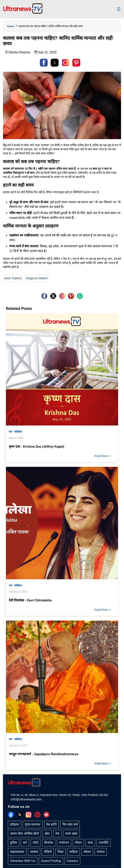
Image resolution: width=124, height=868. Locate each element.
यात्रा (90, 843)
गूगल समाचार (33, 824)
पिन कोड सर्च (70, 824)
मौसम (78, 843)
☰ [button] (119, 9)
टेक (57, 834)
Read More (103, 456)
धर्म (10, 432)
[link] (65, 63)
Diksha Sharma (17, 52)
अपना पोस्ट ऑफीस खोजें (24, 834)
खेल (47, 834)
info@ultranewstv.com (26, 799)
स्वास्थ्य (34, 852)
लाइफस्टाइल (17, 852)
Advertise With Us (23, 861)
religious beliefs (37, 278)
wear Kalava (13, 278)
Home (10, 26)
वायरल (101, 852)
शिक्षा (61, 852)
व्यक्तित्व (18, 432)
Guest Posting (51, 861)
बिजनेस (49, 843)
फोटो (35, 843)
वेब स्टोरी (51, 824)
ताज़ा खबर (71, 834)
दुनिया (14, 843)
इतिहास (14, 824)
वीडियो (48, 852)
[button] (44, 63)
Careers (72, 861)
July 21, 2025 (45, 52)
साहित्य (74, 852)
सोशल (87, 852)
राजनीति (104, 843)
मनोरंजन (64, 843)
